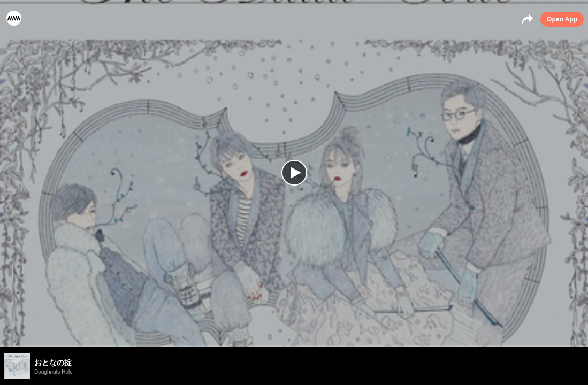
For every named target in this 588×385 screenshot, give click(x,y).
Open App (562, 19)
